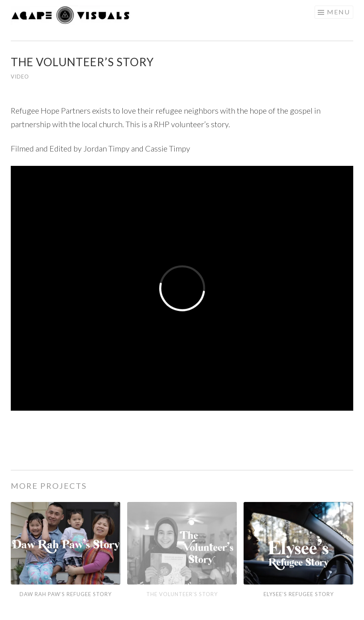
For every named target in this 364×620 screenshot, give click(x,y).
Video (20, 77)
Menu (338, 12)
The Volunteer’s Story (182, 594)
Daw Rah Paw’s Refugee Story (66, 594)
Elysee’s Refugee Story (299, 594)
